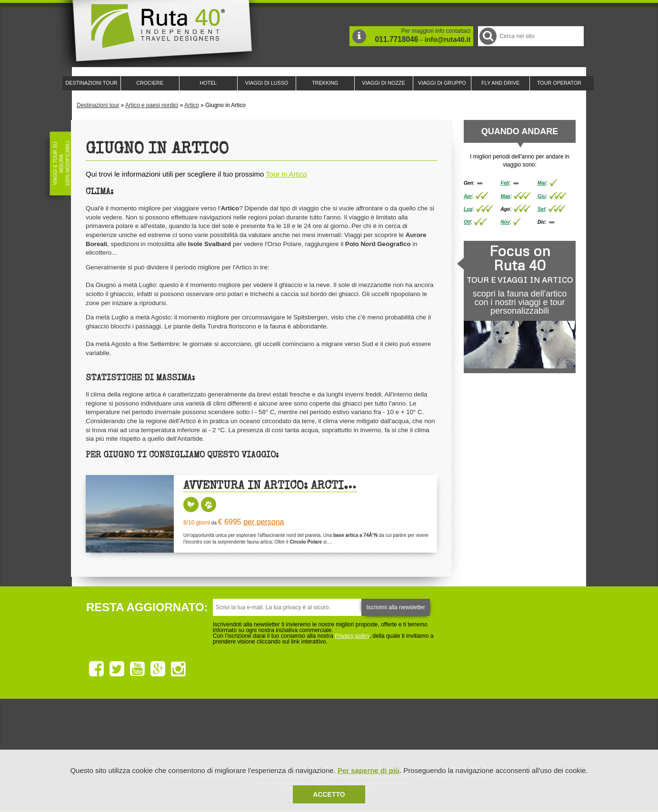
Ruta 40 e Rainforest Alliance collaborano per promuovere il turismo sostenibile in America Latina (274, 732)
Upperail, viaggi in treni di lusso (380, 732)
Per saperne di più (369, 770)
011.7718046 (396, 39)
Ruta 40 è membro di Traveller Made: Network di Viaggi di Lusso (220, 732)
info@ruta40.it (448, 40)
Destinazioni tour (98, 105)
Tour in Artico (286, 174)
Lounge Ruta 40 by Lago (434, 732)
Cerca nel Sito (487, 36)
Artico (192, 105)
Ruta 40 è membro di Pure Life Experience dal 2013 (327, 732)
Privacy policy (352, 636)
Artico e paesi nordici (152, 105)
